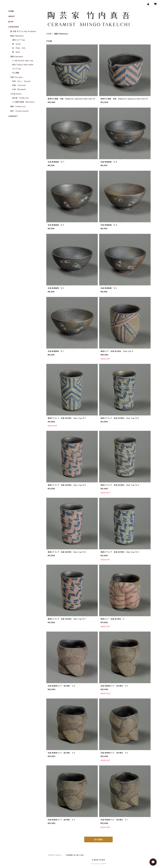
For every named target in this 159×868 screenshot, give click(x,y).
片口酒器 (16, 73)
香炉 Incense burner (20, 111)
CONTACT (13, 116)
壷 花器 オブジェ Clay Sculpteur (23, 31)
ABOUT (12, 16)
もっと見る (98, 839)
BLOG (11, 22)
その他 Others (16, 94)
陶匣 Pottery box (18, 106)
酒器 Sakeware (17, 57)
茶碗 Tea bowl (19, 85)
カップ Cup (17, 69)
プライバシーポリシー (55, 855)
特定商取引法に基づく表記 (75, 855)
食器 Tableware (17, 36)
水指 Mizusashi (19, 89)
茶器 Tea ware (16, 77)
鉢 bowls (17, 44)
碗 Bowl (16, 52)
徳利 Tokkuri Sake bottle (23, 65)
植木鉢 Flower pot (20, 98)
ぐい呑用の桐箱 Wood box (23, 102)
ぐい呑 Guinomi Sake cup (23, 61)
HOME (49, 34)
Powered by (98, 864)
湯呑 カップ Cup (19, 40)
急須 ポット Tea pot (21, 81)
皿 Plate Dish (19, 48)
